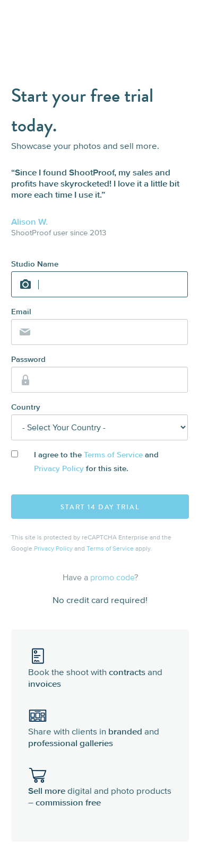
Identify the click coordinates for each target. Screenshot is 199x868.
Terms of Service (113, 455)
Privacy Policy (59, 469)
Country (26, 407)
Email (21, 312)
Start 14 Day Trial (100, 507)
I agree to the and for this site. (96, 462)
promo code (112, 577)
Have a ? (100, 577)
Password (28, 360)
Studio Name (35, 264)
